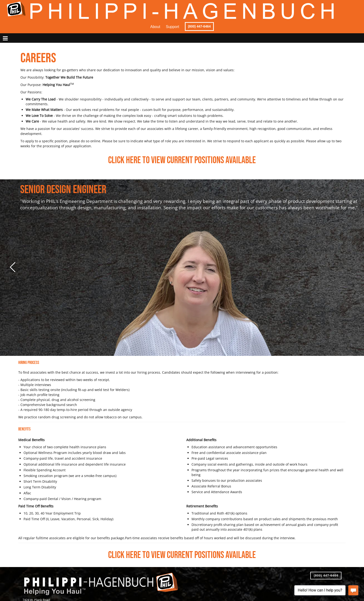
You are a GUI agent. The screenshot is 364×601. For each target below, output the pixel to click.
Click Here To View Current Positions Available (182, 160)
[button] (12, 267)
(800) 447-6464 (199, 26)
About (155, 27)
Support (172, 27)
